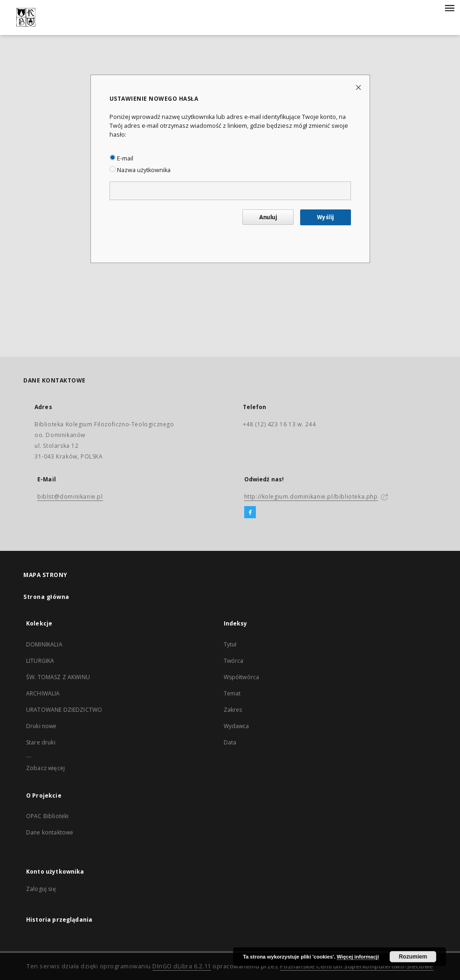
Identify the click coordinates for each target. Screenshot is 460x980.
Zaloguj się (41, 889)
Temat (232, 693)
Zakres (233, 710)
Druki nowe (41, 726)
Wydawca (237, 726)
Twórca (234, 661)
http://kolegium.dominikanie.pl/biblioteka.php (311, 497)
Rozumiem (413, 957)
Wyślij (325, 217)
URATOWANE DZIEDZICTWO (64, 710)
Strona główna (46, 597)
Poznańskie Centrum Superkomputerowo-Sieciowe (357, 966)
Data (230, 742)
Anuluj (268, 217)
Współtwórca (242, 677)
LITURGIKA (40, 661)
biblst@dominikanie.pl (70, 497)
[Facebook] (250, 513)
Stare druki (41, 742)
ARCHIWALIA (43, 693)
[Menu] (449, 7)
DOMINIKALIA (44, 644)
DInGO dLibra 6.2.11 (182, 966)
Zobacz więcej (45, 768)
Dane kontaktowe (50, 832)
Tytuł (230, 644)
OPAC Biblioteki (47, 816)
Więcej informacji (358, 957)
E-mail (121, 158)
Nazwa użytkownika (140, 170)
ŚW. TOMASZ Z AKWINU (58, 677)
